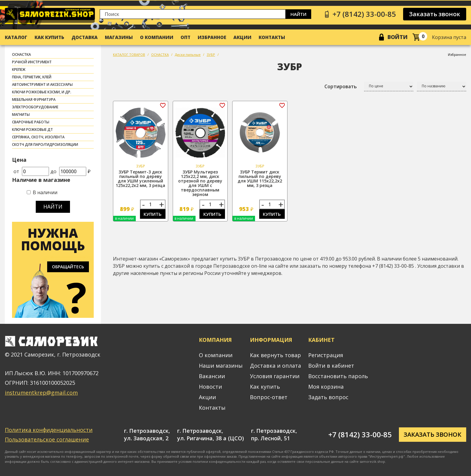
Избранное (212, 37)
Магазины (119, 37)
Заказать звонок (435, 14)
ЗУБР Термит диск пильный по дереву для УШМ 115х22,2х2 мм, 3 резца (260, 179)
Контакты (272, 37)
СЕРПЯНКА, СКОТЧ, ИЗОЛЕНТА (38, 137)
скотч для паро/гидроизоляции (45, 145)
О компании (157, 37)
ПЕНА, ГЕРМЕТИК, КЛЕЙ (32, 77)
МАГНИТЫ (21, 114)
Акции (242, 37)
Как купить (49, 37)
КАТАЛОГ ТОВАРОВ (129, 54)
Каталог (16, 37)
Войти (398, 37)
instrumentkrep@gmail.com (41, 393)
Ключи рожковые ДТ (32, 130)
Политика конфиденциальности (49, 430)
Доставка (85, 37)
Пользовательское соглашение (47, 439)
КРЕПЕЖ (19, 69)
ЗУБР (211, 54)
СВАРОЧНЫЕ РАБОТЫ (31, 122)
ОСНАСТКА (21, 54)
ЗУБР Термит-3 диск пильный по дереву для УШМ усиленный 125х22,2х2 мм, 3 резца (140, 179)
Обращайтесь (68, 267)
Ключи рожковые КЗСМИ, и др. (42, 92)
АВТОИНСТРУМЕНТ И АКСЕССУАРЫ (42, 84)
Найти (298, 14)
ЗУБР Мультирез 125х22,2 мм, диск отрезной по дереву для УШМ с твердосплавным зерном (200, 183)
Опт (185, 37)
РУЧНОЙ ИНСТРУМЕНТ (32, 62)
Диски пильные (188, 54)
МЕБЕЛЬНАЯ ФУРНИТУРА (34, 99)
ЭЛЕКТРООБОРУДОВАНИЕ (35, 107)
